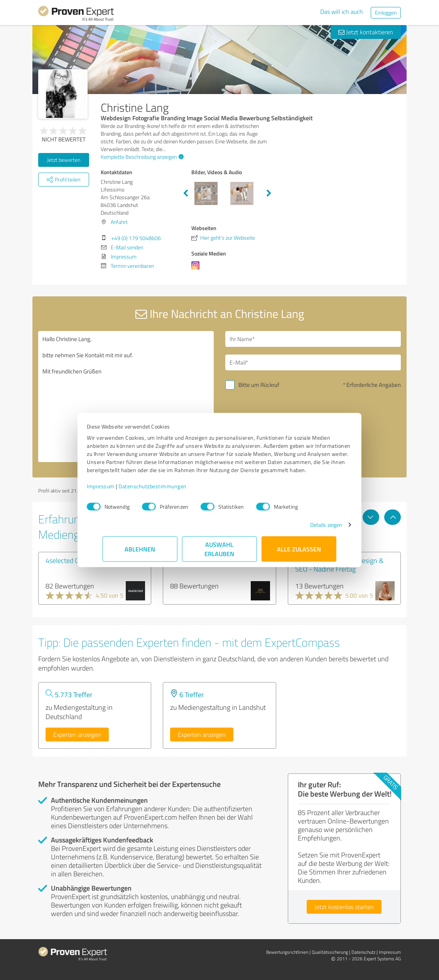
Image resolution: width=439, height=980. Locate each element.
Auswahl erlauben (220, 553)
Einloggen (386, 13)
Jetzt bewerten (64, 160)
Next (269, 193)
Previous (186, 193)
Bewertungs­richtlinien (287, 952)
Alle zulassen (299, 553)
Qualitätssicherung (330, 952)
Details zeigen (310, 529)
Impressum (117, 490)
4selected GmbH (69, 560)
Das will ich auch (342, 12)
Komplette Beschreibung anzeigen (141, 157)
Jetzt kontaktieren (366, 32)
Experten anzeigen (77, 735)
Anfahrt (119, 222)
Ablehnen (140, 553)
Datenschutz (363, 952)
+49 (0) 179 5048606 (136, 238)
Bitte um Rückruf (259, 385)
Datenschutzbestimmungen (168, 490)
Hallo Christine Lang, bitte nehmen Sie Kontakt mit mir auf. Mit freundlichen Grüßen (126, 397)
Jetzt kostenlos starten (344, 907)
